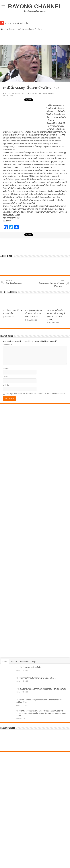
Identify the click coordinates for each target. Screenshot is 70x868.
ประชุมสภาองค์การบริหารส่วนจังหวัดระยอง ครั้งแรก (33, 313)
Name (6, 368)
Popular (14, 662)
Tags (34, 662)
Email (6, 377)
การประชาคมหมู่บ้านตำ (14, 23)
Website (6, 385)
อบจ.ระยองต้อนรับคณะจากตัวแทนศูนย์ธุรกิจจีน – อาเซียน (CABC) (41, 689)
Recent (5, 662)
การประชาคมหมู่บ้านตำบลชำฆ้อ (29, 667)
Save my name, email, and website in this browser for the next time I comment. (36, 394)
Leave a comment (48, 93)
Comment (7, 345)
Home (4, 29)
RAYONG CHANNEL (35, 6)
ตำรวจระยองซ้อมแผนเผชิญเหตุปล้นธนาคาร (51, 284)
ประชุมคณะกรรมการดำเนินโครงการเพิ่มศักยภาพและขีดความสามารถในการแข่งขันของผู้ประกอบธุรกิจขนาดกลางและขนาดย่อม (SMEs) (41, 713)
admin (8, 93)
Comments (24, 662)
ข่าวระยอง (12, 29)
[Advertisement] (35, 38)
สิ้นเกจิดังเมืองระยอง (19, 282)
